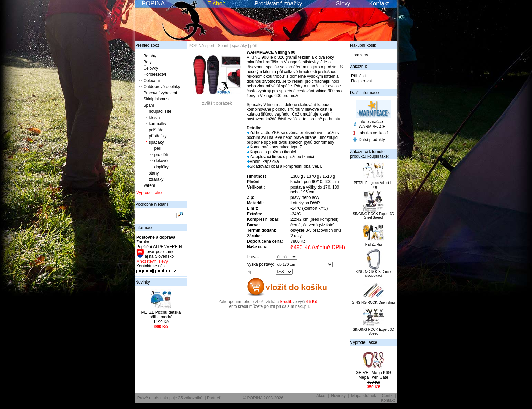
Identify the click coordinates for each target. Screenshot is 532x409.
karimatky (157, 124)
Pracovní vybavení (160, 93)
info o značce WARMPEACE (372, 124)
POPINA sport (202, 46)
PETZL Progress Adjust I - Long (373, 185)
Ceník (387, 396)
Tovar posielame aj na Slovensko (159, 254)
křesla (154, 118)
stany (154, 173)
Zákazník (358, 67)
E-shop (216, 4)
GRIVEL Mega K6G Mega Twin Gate (373, 375)
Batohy (150, 56)
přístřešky (158, 136)
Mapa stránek (364, 396)
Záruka (143, 242)
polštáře (156, 130)
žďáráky (156, 179)
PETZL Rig (374, 245)
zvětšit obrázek (217, 101)
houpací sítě (160, 111)
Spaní (149, 105)
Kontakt (379, 4)
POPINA (153, 3)
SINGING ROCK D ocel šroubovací (373, 274)
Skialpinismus (156, 99)
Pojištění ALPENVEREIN (159, 247)
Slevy (343, 4)
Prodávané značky (279, 4)
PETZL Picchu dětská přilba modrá (161, 315)
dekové (161, 161)
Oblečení (151, 81)
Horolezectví (155, 74)
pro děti (161, 155)
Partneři (214, 398)
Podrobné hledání (152, 204)
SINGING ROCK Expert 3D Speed (373, 332)
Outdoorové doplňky (162, 87)
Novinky (143, 282)
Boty (147, 62)
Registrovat (362, 81)
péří (158, 148)
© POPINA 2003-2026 (263, 398)
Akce (321, 396)
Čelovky (151, 68)
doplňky (161, 167)
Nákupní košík (363, 45)
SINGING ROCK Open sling (373, 303)
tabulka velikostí (373, 133)
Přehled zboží (148, 45)
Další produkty (372, 140)
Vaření (149, 185)
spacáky (156, 142)
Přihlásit (358, 76)
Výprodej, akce (150, 193)
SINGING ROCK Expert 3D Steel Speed (373, 216)
